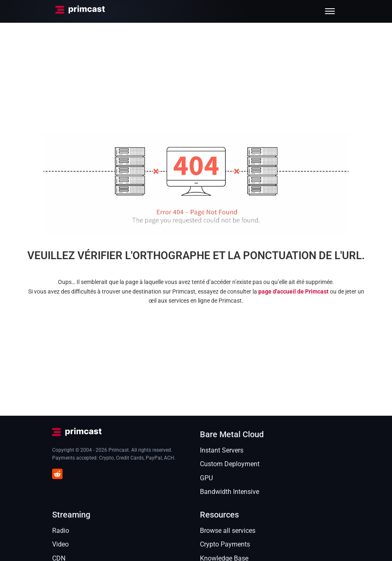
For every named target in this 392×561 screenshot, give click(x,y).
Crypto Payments (225, 544)
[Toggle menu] (330, 11)
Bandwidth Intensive (230, 492)
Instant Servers (222, 450)
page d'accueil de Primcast (293, 291)
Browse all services (228, 531)
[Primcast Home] (80, 11)
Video (60, 544)
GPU (206, 478)
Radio (61, 531)
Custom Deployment (230, 464)
